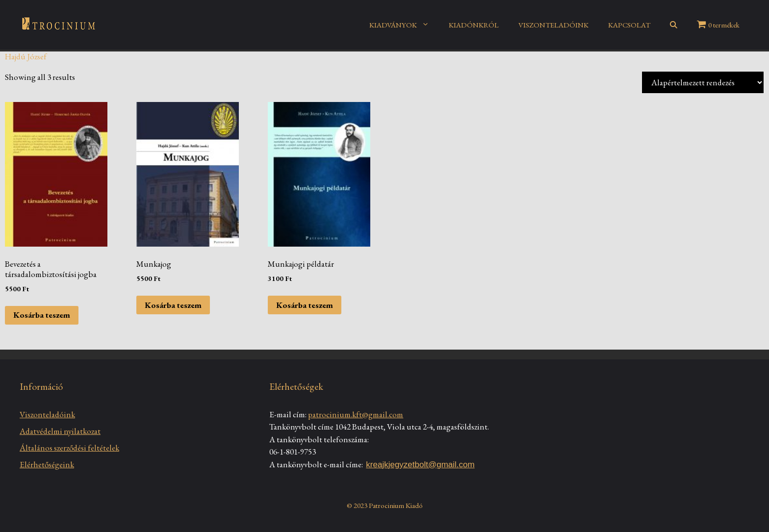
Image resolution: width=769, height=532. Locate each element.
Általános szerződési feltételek (69, 448)
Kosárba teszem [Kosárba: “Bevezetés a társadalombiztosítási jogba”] (42, 315)
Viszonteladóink (47, 414)
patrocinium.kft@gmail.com (356, 414)
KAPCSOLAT (629, 25)
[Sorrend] (703, 82)
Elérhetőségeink (47, 464)
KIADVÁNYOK (404, 25)
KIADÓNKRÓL (474, 25)
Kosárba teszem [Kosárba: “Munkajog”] (173, 305)
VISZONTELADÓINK (553, 25)
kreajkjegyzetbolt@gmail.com (420, 465)
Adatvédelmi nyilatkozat (60, 431)
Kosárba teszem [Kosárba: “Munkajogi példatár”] (305, 305)
